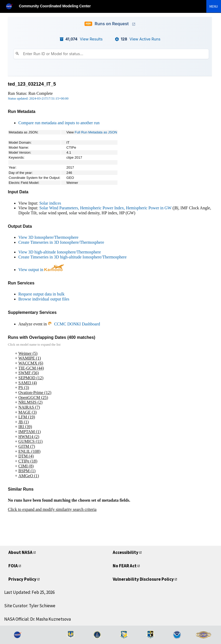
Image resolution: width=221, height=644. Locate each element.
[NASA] (12, 6)
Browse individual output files (44, 299)
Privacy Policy (22, 579)
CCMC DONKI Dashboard (74, 324)
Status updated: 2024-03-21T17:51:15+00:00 (38, 98)
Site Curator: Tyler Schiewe (30, 606)
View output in (41, 270)
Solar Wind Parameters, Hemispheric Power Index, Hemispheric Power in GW (105, 208)
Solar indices (50, 203)
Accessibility (126, 552)
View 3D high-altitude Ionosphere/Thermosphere (60, 252)
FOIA (13, 566)
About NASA (20, 552)
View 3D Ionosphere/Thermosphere (48, 237)
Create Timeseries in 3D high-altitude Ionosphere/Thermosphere (72, 257)
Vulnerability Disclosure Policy (143, 579)
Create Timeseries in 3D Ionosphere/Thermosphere (61, 242)
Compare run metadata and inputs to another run (59, 123)
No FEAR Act (125, 566)
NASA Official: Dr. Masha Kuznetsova (37, 619)
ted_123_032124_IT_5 (32, 84)
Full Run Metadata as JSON (96, 132)
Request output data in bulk (41, 294)
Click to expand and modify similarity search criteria (52, 509)
